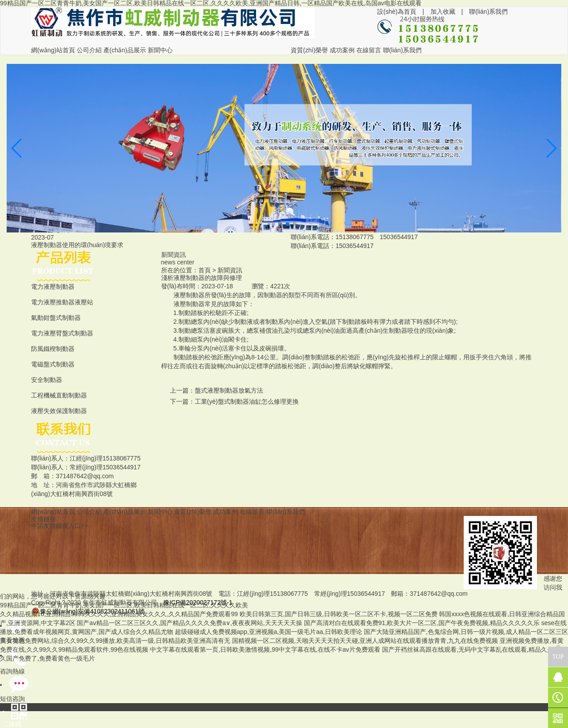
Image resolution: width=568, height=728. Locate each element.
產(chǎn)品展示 (125, 50)
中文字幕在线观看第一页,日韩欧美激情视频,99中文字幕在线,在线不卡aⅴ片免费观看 (265, 649)
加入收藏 (443, 12)
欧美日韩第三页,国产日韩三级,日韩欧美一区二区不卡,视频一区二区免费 (339, 614)
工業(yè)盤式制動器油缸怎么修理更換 (247, 401)
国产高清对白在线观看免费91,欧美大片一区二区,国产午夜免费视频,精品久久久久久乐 (422, 623)
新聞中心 (160, 50)
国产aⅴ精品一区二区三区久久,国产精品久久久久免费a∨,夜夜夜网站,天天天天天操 (189, 623)
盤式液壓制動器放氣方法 (229, 390)
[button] (273, 224)
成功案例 (342, 50)
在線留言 (369, 50)
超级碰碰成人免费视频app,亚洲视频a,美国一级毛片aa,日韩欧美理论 (268, 632)
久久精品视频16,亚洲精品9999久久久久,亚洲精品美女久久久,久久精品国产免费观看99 (119, 614)
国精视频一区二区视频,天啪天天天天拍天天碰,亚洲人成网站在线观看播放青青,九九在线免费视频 (365, 641)
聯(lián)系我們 (488, 12)
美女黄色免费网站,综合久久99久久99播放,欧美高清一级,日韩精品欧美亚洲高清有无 (115, 641)
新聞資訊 (230, 270)
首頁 (205, 270)
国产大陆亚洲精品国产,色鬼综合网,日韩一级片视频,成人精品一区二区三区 (466, 632)
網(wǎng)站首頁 (53, 50)
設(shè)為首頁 (397, 12)
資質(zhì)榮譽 (309, 50)
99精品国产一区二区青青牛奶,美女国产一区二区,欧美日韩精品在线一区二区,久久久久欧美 (124, 605)
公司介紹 (89, 50)
